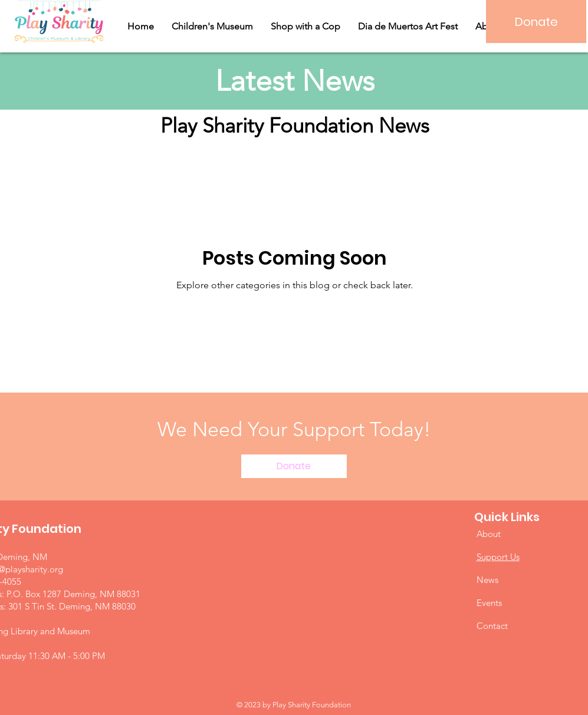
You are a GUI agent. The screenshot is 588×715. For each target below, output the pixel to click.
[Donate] (536, 22)
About (489, 534)
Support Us (498, 557)
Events (489, 603)
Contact (492, 626)
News (487, 580)
